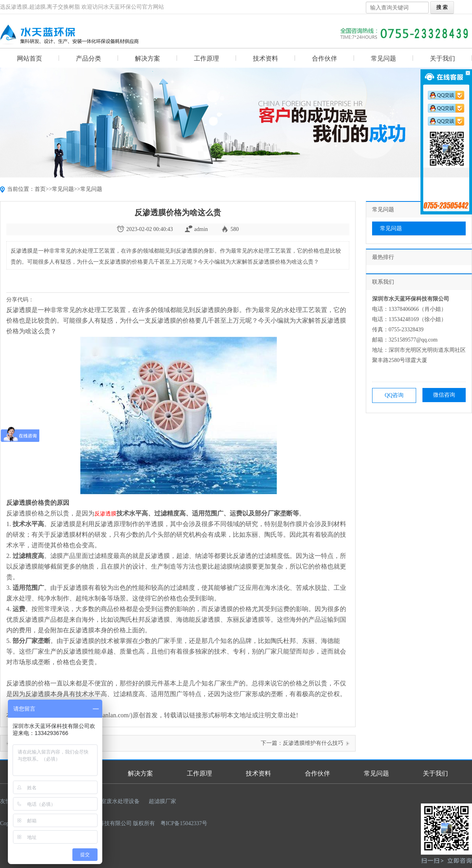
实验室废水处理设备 (115, 801)
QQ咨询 (394, 395)
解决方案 (147, 58)
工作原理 (206, 58)
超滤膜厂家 (162, 801)
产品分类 (88, 58)
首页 (40, 189)
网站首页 (29, 58)
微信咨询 (444, 395)
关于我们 (442, 58)
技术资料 (265, 58)
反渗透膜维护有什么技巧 (313, 743)
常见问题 (383, 58)
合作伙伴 (324, 58)
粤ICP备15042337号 (184, 823)
